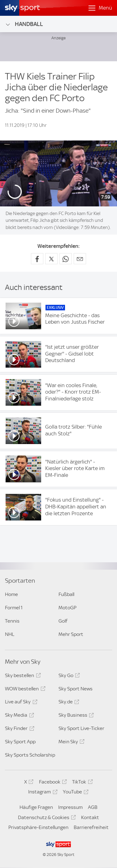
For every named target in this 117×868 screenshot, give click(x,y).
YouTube (75, 793)
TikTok (81, 783)
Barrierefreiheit (91, 827)
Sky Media (18, 716)
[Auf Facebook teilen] (37, 259)
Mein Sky (71, 743)
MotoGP (67, 608)
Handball (24, 24)
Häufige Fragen (36, 807)
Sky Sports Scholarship (30, 755)
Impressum (70, 807)
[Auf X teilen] (51, 259)
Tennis (12, 621)
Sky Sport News (76, 689)
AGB (93, 807)
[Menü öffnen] (100, 8)
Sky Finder (19, 729)
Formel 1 (14, 608)
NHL (10, 634)
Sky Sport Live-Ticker (81, 728)
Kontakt (90, 817)
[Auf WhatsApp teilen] (66, 259)
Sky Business (75, 716)
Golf (63, 621)
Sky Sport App (20, 742)
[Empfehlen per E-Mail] (80, 259)
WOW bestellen (24, 690)
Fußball (66, 594)
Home (11, 594)
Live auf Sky (20, 703)
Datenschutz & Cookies (46, 818)
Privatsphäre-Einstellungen (38, 827)
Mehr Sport (71, 634)
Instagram (42, 793)
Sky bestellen (22, 676)
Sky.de (68, 703)
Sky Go (68, 676)
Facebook (52, 783)
